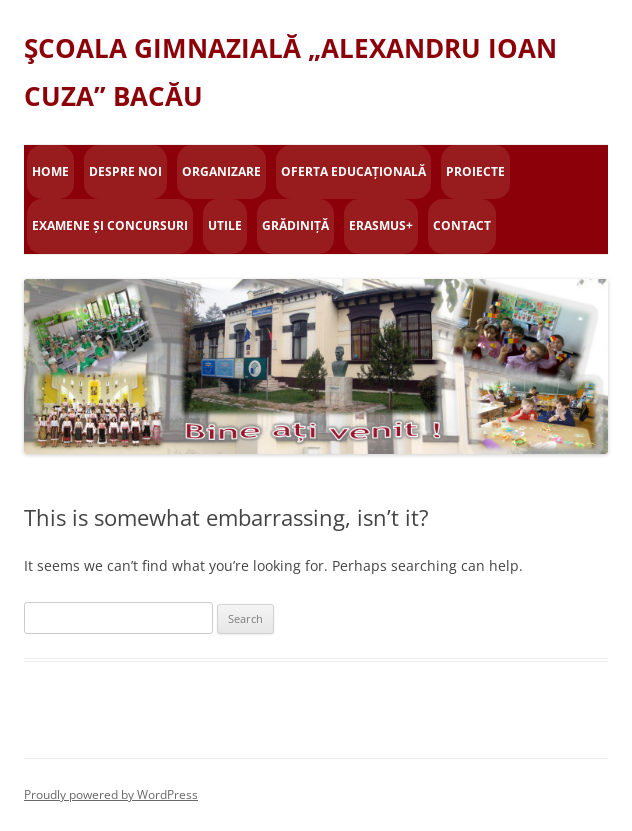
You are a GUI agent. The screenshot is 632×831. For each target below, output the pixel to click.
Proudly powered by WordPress (111, 794)
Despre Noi (125, 171)
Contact (462, 225)
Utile (225, 225)
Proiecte (475, 171)
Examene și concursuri (110, 225)
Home (50, 171)
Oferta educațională (353, 171)
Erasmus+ (381, 225)
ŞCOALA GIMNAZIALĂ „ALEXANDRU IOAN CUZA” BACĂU (290, 72)
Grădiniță (295, 225)
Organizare (221, 171)
